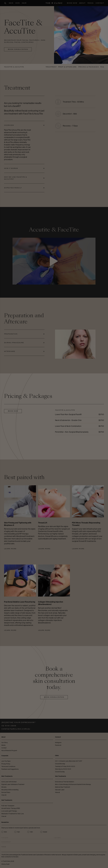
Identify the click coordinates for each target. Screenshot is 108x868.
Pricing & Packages (88, 67)
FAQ (102, 67)
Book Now (72, 3)
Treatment (51, 67)
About (82, 3)
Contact (100, 3)
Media (90, 3)
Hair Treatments (7, 800)
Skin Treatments (7, 776)
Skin (11, 3)
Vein (17, 3)
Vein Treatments (61, 776)
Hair (24, 3)
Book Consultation (18, 49)
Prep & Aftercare (67, 67)
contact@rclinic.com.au (16, 729)
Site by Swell (5, 864)
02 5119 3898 (9, 726)
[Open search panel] (5, 3)
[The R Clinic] (54, 3)
